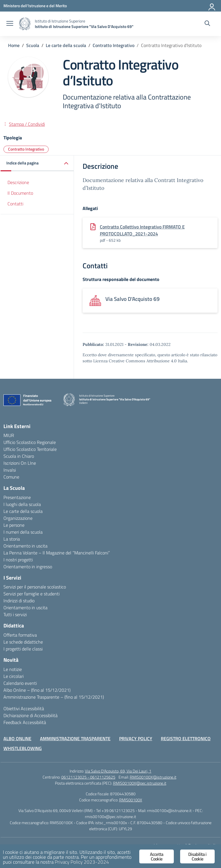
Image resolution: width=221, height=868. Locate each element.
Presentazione (17, 497)
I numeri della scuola (23, 532)
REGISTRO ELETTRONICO (186, 738)
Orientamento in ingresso (28, 567)
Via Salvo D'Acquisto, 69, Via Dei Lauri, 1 (118, 771)
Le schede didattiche (23, 642)
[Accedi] (212, 6)
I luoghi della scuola (22, 504)
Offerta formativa (20, 635)
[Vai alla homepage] (25, 24)
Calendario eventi (20, 683)
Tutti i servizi (15, 614)
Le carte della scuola (23, 511)
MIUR (9, 435)
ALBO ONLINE (17, 738)
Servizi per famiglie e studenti (32, 594)
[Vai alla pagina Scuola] (33, 45)
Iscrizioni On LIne (20, 463)
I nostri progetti (18, 560)
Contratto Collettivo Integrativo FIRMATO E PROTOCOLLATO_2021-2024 (142, 230)
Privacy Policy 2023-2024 (82, 862)
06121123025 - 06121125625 (88, 777)
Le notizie (13, 669)
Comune (11, 477)
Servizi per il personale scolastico (35, 587)
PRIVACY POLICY (136, 738)
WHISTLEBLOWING (23, 748)
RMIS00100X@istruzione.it (153, 777)
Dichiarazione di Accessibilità (31, 715)
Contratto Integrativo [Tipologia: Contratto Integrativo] (26, 149)
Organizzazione (18, 518)
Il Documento (20, 193)
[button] (37, 163)
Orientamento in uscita (25, 546)
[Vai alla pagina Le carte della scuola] (66, 45)
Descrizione (18, 182)
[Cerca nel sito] (207, 24)
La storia (12, 539)
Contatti (15, 204)
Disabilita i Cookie (197, 856)
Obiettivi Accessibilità (24, 708)
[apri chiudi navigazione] (10, 24)
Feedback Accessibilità (25, 722)
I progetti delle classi (23, 649)
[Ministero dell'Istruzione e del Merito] (35, 6)
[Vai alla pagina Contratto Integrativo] (114, 45)
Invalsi (10, 470)
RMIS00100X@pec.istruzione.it (140, 783)
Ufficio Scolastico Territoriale (30, 449)
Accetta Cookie (157, 856)
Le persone (14, 525)
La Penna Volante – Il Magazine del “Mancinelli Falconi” (57, 553)
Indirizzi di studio (19, 601)
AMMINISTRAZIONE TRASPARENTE (75, 738)
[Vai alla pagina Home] (14, 45)
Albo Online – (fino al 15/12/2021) (37, 690)
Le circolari (14, 676)
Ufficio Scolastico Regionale (30, 442)
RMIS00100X (131, 800)
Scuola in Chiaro (19, 456)
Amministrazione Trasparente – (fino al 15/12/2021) (54, 697)
